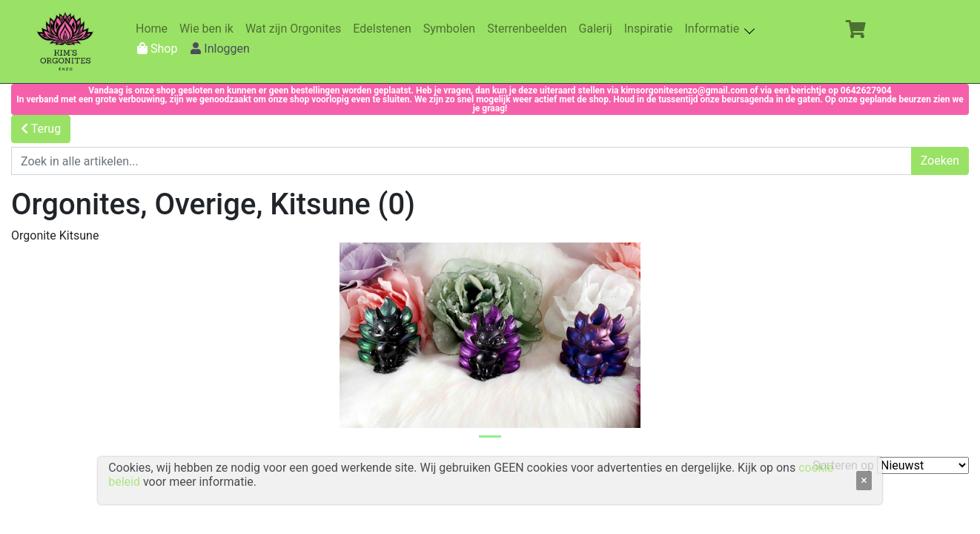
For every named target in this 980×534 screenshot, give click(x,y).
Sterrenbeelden (530, 29)
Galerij (599, 29)
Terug (41, 129)
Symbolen (452, 29)
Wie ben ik (209, 29)
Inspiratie (652, 29)
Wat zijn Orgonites (296, 29)
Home (155, 29)
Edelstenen (385, 29)
